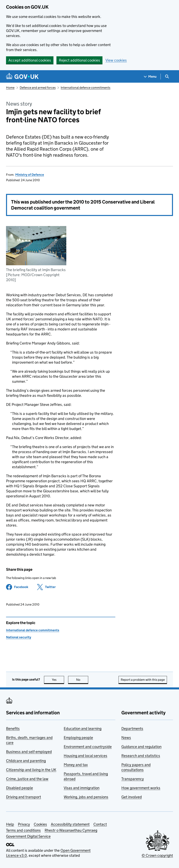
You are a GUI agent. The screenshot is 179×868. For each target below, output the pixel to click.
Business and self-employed (29, 752)
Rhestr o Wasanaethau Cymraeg (71, 830)
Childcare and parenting (26, 761)
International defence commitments (85, 88)
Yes (58, 680)
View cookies (116, 60)
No (82, 680)
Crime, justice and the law (27, 779)
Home (10, 88)
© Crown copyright (157, 855)
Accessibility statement (70, 824)
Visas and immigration (82, 788)
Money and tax (76, 765)
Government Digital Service (28, 836)
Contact (100, 824)
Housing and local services (85, 756)
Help (10, 824)
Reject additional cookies (79, 60)
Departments (132, 729)
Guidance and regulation (141, 747)
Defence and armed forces (38, 88)
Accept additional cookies (30, 60)
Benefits (13, 729)
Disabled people (19, 788)
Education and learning (83, 729)
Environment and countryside (88, 747)
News (126, 738)
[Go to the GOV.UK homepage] (22, 77)
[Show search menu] (167, 77)
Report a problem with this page (143, 680)
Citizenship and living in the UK (31, 770)
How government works (141, 788)
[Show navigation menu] (150, 77)
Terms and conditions (23, 830)
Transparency (133, 779)
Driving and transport (24, 797)
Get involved (132, 797)
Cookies (40, 824)
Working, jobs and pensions (86, 797)
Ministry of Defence (30, 175)
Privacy (24, 824)
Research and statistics (141, 756)
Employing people (78, 738)
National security (19, 637)
